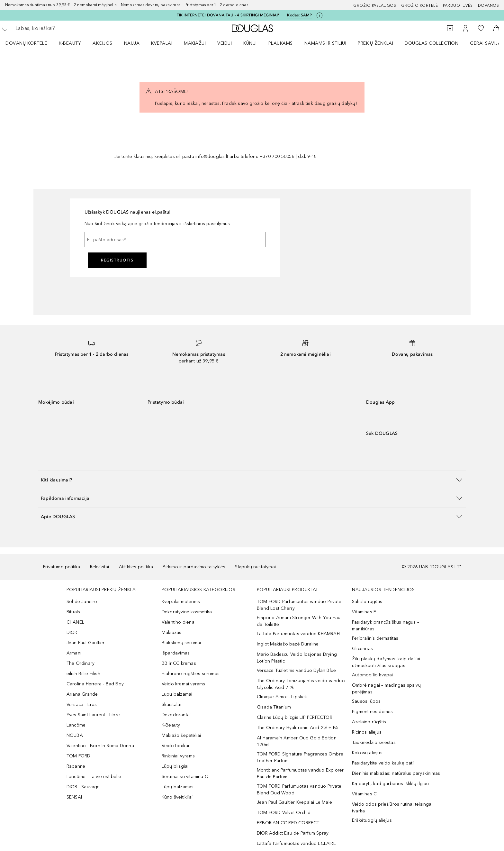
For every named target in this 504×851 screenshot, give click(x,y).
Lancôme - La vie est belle (94, 777)
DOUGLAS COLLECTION (432, 43)
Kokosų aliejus (367, 753)
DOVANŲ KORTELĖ (26, 43)
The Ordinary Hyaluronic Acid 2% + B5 (298, 728)
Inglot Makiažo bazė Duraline (288, 644)
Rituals (73, 612)
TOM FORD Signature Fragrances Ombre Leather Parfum (300, 757)
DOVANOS (489, 5)
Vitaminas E (364, 612)
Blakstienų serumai (181, 643)
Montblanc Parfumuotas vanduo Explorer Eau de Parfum (300, 773)
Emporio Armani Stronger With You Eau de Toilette (299, 621)
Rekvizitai (100, 567)
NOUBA (75, 735)
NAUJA (132, 43)
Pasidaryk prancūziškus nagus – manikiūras (386, 626)
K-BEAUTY (70, 43)
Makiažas (172, 632)
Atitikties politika (136, 567)
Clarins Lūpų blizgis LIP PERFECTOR (295, 717)
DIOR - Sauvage (83, 787)
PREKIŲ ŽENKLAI (375, 43)
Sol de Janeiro (82, 602)
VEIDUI (225, 43)
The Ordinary (81, 663)
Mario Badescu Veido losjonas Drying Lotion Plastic (297, 658)
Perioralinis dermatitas (375, 638)
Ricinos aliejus (367, 732)
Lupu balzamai (177, 694)
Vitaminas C (364, 794)
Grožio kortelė (419, 5)
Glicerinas (362, 649)
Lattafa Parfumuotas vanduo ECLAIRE (296, 843)
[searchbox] (63, 28)
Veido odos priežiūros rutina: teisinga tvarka (392, 808)
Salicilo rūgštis (367, 602)
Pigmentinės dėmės (372, 712)
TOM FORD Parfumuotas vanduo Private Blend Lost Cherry (299, 605)
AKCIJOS (103, 43)
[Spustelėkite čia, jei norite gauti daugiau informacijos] (319, 15)
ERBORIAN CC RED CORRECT (288, 823)
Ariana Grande (82, 694)
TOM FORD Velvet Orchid (284, 813)
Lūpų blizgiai (175, 766)
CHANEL (75, 622)
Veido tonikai (175, 746)
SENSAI (74, 797)
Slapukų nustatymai (255, 567)
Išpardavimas (176, 653)
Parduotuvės (458, 5)
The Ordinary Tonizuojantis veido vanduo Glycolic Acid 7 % (301, 684)
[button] (252, 480)
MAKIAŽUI (195, 43)
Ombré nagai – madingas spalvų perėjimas (386, 689)
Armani (74, 653)
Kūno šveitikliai (177, 797)
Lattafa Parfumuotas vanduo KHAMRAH (298, 634)
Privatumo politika (62, 567)
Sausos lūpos (366, 701)
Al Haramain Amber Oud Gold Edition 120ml (297, 741)
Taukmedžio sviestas (374, 742)
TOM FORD (79, 756)
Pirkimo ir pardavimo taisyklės (194, 567)
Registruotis (117, 260)
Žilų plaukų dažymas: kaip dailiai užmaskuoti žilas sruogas (386, 662)
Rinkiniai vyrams (178, 756)
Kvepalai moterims (181, 602)
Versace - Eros (82, 705)
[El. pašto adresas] (175, 240)
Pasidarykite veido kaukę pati (383, 763)
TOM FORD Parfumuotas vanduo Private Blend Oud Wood (299, 790)
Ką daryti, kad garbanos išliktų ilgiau (391, 784)
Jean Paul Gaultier (86, 643)
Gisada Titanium (274, 707)
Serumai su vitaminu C (185, 777)
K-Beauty (171, 725)
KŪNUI (250, 43)
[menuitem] (31, 43)
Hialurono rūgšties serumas (191, 674)
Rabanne (76, 766)
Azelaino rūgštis (369, 722)
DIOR (72, 632)
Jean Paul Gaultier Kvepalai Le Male (294, 802)
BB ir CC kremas (179, 663)
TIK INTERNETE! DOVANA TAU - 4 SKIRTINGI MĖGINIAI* (228, 15)
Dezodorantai (176, 715)
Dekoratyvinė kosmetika (187, 612)
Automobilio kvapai (373, 675)
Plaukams (281, 43)
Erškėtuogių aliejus (372, 820)
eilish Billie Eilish (83, 674)
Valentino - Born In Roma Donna (100, 746)
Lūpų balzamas (178, 787)
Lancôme (76, 725)
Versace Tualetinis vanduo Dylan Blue (296, 670)
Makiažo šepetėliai (181, 735)
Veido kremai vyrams (184, 684)
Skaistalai (171, 705)
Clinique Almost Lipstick (282, 697)
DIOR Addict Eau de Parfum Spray (293, 833)
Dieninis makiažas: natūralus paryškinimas (396, 773)
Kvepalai (162, 43)
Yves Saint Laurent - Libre (93, 715)
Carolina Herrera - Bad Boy (95, 684)
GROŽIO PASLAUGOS (375, 5)
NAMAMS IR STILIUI (325, 43)
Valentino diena (178, 622)
